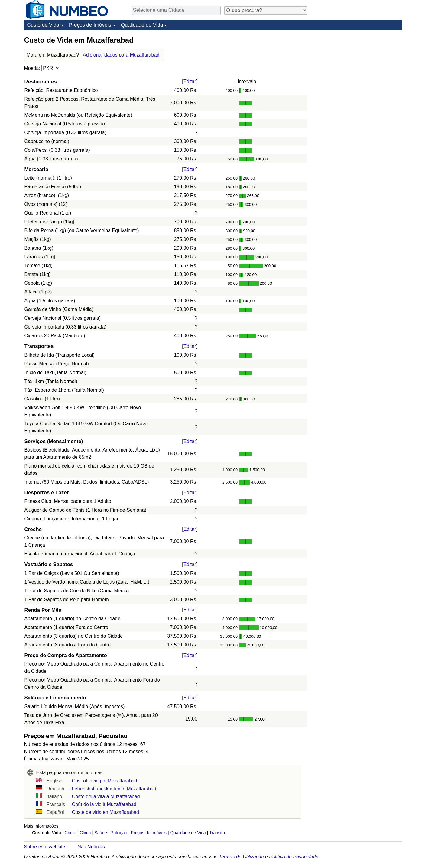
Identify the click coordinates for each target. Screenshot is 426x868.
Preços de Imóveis (90, 25)
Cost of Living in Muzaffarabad (105, 781)
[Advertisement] (357, 73)
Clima (85, 833)
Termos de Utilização (241, 857)
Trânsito (217, 833)
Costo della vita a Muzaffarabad (106, 797)
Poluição (119, 833)
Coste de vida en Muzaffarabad (106, 812)
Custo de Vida (43, 25)
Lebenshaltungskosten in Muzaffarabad (114, 789)
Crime (70, 833)
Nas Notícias (91, 847)
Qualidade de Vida (142, 25)
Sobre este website (45, 847)
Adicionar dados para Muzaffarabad (121, 55)
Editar (190, 81)
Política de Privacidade (294, 857)
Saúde (101, 833)
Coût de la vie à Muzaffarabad (104, 804)
